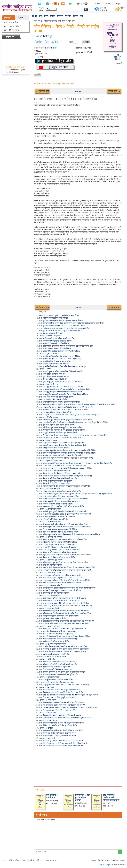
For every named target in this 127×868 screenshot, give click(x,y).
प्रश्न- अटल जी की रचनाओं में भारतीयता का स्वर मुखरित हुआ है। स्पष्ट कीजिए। (65, 636)
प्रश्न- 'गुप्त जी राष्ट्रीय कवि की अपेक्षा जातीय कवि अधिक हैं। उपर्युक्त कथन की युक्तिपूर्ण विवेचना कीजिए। (74, 422)
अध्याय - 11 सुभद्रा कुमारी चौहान (50, 509)
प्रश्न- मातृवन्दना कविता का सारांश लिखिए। (53, 657)
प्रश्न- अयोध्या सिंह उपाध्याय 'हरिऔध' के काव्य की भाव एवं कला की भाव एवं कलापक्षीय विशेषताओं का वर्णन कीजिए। (78, 405)
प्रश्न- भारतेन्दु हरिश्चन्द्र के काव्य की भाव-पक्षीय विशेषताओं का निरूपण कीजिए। (65, 389)
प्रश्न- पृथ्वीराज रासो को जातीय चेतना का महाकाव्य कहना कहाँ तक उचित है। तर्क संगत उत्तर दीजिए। (72, 323)
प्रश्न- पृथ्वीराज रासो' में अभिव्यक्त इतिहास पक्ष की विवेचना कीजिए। (61, 331)
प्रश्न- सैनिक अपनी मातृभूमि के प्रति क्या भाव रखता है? (57, 710)
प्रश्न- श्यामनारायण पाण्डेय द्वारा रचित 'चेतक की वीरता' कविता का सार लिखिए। (65, 580)
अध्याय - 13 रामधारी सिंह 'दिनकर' (51, 537)
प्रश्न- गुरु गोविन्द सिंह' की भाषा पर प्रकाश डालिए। (55, 361)
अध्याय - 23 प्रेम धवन (47, 687)
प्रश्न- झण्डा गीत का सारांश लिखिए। (51, 565)
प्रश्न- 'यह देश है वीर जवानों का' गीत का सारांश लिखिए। (57, 682)
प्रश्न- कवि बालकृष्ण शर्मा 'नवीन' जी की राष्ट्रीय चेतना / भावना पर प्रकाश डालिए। (65, 527)
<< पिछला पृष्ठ (42, 91)
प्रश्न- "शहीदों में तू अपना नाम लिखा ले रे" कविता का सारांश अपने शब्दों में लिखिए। (66, 606)
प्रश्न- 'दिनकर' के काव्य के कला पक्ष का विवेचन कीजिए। (57, 545)
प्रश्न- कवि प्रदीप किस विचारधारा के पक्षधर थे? (55, 667)
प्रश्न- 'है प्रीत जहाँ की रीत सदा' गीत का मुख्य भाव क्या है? (58, 733)
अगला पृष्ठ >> (114, 91)
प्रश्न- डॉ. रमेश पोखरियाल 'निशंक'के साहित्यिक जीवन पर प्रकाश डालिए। (63, 652)
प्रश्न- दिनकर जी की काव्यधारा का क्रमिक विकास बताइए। (58, 552)
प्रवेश (82, 16)
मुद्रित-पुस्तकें (8, 18)
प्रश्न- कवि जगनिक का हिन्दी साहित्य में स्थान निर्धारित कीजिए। (60, 351)
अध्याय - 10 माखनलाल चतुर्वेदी (50, 489)
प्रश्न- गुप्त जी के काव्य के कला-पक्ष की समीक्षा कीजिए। (57, 425)
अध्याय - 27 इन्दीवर (46, 728)
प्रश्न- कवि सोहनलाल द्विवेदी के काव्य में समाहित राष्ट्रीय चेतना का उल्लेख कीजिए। (65, 613)
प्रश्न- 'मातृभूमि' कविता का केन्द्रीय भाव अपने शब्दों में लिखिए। (59, 616)
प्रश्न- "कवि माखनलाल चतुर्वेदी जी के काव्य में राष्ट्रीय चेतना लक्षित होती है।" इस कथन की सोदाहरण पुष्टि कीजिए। (76, 494)
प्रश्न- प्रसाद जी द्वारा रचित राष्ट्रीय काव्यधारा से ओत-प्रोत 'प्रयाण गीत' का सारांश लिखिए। (68, 453)
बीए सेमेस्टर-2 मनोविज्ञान (52, 796)
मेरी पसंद (68, 16)
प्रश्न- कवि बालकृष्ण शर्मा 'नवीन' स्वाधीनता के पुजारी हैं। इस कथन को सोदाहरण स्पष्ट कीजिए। (70, 534)
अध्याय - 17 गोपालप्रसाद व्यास (49, 596)
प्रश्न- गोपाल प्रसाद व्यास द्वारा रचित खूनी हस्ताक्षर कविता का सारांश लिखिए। (64, 603)
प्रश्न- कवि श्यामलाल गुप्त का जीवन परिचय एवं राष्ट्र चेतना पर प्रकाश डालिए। (64, 562)
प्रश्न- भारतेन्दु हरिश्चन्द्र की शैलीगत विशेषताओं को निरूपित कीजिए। (61, 387)
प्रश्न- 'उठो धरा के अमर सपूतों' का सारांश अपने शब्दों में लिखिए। (60, 590)
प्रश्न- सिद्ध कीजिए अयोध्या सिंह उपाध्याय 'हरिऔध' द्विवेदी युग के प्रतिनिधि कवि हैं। (66, 407)
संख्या (71, 42)
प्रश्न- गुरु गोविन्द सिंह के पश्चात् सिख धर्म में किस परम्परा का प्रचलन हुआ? (63, 366)
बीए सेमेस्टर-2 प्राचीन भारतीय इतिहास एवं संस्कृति (111, 798)
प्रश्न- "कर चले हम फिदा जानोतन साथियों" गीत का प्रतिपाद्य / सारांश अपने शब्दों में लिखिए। (69, 708)
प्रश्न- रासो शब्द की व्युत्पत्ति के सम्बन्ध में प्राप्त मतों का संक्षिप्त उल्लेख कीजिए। (64, 328)
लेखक (98, 4)
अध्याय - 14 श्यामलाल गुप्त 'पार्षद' (51, 560)
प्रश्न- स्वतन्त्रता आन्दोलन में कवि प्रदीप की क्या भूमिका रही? (59, 674)
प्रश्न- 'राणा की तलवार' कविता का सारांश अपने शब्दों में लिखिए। (60, 583)
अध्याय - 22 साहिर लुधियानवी (49, 677)
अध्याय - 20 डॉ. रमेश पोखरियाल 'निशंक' (53, 644)
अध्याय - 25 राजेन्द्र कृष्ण (47, 713)
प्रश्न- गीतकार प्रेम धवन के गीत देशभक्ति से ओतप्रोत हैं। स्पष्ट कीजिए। (62, 692)
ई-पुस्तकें (20, 18)
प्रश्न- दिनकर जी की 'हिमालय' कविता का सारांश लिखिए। (58, 557)
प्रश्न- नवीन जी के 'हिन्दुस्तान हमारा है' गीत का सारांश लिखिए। (59, 532)
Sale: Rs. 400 (46, 42)
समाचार (53, 16)
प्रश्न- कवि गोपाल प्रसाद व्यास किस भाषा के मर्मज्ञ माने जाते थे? (60, 601)
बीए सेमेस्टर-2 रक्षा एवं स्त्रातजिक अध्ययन (82, 798)
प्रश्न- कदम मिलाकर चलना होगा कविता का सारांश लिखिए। (58, 639)
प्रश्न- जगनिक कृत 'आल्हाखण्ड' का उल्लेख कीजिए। (56, 341)
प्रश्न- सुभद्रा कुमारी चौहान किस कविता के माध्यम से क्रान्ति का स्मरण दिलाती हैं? (65, 514)
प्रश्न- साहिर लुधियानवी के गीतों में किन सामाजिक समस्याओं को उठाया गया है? (65, 685)
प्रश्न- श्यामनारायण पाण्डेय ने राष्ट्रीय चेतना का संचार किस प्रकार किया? (62, 578)
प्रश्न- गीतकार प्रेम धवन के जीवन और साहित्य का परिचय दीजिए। (60, 690)
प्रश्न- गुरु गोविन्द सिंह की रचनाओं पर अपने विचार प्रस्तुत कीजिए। (60, 359)
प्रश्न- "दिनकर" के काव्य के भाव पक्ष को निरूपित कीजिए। (58, 542)
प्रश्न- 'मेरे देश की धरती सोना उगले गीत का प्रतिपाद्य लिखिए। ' (59, 725)
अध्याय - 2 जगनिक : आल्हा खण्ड (50, 336)
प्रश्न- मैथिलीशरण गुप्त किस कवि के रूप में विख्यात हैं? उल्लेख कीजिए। (62, 430)
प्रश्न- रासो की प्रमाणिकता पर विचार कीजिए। (54, 318)
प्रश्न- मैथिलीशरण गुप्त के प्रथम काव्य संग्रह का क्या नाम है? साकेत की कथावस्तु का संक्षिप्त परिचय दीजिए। (74, 435)
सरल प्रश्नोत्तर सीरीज (50, 48)
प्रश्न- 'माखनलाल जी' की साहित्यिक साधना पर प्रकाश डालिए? (59, 496)
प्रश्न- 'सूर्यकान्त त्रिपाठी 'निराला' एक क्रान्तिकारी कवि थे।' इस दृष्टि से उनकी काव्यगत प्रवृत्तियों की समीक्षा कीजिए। (76, 463)
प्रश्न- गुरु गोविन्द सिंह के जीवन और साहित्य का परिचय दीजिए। (60, 356)
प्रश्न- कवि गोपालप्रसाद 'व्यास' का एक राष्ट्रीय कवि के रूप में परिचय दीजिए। (64, 598)
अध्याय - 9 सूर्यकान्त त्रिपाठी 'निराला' (51, 461)
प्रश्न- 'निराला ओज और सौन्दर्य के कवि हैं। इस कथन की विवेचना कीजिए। (63, 466)
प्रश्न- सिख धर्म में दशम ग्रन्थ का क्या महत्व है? (54, 364)
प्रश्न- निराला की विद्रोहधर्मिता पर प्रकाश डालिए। (55, 483)
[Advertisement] (44, 766)
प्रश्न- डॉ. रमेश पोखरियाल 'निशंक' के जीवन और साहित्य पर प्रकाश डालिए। (63, 646)
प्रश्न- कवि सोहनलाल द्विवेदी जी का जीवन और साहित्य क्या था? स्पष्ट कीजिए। (64, 611)
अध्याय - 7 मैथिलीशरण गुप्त (49, 417)
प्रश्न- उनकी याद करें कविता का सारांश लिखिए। (55, 641)
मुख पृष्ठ (34, 16)
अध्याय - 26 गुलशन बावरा (48, 720)
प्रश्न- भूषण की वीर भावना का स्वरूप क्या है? (54, 377)
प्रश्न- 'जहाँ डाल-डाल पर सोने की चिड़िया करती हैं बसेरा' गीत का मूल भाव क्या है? (65, 718)
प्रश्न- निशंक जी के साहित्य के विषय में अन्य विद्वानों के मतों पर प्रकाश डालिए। (64, 649)
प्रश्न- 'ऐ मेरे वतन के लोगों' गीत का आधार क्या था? (56, 669)
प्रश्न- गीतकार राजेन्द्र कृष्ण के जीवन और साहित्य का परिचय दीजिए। (61, 715)
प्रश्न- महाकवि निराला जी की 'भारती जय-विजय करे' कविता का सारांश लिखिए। (65, 486)
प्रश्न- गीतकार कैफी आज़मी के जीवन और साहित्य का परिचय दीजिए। (62, 702)
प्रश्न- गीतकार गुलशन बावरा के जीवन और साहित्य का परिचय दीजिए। (62, 723)
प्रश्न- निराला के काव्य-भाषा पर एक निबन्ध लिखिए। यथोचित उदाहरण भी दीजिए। (66, 468)
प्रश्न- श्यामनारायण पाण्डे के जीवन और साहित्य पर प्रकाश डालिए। (60, 575)
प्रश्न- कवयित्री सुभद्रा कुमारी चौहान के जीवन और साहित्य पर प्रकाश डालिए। (64, 511)
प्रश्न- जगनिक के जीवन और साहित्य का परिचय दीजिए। (57, 338)
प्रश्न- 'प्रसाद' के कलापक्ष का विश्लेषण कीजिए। (54, 448)
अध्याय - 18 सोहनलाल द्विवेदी (49, 608)
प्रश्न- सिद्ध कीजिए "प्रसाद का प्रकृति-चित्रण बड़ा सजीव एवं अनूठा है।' (62, 443)
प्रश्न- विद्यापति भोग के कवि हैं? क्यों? (51, 333)
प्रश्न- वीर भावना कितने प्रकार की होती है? (53, 379)
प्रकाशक (108, 4)
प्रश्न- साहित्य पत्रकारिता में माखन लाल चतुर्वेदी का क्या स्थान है (59, 501)
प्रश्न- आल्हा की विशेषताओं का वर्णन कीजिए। (54, 343)
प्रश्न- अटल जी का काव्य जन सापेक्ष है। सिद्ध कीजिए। (56, 634)
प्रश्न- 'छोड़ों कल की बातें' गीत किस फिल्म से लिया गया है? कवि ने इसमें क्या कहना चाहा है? (69, 695)
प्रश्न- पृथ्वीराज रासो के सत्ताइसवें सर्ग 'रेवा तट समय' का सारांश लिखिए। (62, 326)
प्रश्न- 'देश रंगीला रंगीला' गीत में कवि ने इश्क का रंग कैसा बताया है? (61, 746)
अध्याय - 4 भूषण (45, 369)
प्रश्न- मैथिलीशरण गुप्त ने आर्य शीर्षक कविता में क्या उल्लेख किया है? (61, 438)
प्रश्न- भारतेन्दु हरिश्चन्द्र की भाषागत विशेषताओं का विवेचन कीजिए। (61, 392)
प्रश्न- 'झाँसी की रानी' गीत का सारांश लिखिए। (54, 519)
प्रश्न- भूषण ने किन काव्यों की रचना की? (52, 374)
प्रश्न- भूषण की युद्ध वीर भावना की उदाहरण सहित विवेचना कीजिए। (61, 382)
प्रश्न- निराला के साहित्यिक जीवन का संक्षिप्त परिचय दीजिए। (59, 478)
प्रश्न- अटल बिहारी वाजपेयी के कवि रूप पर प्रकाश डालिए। (58, 631)
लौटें (39, 75)
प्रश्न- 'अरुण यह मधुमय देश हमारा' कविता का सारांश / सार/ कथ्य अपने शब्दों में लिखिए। (68, 450)
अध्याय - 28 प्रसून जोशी (47, 738)
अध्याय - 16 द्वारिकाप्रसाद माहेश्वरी (51, 585)
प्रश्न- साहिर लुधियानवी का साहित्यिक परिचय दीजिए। (56, 680)
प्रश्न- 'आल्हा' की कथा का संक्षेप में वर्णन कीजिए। (55, 348)
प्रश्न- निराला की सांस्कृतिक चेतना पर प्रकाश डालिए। (56, 481)
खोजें (40, 16)
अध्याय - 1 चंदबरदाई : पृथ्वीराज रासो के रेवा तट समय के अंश (59, 315)
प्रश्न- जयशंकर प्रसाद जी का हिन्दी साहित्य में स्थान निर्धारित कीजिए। (61, 455)
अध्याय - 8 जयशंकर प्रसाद (48, 440)
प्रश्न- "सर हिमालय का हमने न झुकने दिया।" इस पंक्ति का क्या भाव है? (62, 705)
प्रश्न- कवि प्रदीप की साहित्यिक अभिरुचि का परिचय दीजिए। (59, 664)
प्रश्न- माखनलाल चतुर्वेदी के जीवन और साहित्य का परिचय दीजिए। (60, 491)
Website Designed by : (107, 865)
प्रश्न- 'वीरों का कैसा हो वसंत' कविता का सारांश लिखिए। (57, 517)
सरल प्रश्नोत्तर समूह (43, 36)
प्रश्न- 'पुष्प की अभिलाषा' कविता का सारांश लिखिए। (56, 504)
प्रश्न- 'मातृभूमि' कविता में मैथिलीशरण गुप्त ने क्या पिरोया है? (59, 433)
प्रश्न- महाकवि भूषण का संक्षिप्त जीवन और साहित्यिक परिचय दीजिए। (62, 371)
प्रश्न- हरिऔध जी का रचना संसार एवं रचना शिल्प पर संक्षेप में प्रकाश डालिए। (64, 410)
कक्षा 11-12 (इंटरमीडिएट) (12, 26)
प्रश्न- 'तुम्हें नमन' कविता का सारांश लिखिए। (53, 618)
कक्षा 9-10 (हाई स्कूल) (11, 30)
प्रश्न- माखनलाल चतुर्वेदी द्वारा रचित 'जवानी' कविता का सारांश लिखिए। (62, 506)
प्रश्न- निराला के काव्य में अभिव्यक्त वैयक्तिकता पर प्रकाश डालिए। (61, 473)
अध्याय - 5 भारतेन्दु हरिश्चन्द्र (49, 384)
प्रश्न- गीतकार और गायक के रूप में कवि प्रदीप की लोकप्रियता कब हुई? (62, 672)
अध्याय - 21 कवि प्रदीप (47, 659)
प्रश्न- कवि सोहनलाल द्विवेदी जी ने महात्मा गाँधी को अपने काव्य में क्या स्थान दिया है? (67, 621)
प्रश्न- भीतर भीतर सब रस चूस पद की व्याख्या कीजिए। (57, 397)
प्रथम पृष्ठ (78, 91)
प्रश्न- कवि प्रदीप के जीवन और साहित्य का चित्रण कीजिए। (58, 662)
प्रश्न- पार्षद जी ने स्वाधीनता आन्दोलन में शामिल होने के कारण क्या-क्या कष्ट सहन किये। (67, 568)
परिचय (46, 16)
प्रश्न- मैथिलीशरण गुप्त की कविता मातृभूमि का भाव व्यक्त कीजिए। (61, 427)
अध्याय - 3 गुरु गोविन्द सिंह (48, 354)
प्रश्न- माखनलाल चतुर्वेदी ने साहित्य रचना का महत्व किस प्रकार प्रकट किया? (64, 499)
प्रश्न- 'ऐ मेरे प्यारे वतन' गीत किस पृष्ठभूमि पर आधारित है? (58, 697)
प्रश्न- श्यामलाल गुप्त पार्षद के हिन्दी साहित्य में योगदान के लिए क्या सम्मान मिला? (65, 570)
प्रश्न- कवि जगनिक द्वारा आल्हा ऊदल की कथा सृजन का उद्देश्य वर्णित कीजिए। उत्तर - (67, 346)
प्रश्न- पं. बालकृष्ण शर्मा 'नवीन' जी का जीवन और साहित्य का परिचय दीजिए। (64, 524)
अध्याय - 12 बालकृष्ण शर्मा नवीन (50, 522)
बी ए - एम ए (38, 21)
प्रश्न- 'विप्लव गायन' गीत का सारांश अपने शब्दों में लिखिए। (58, 529)
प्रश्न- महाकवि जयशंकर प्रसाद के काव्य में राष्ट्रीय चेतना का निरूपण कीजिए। (64, 445)
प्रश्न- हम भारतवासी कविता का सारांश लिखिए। (54, 654)
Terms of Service (51, 860)
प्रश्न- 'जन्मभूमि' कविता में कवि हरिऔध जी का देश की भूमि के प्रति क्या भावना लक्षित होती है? (70, 415)
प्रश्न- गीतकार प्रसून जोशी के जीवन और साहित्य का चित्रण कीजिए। (61, 741)
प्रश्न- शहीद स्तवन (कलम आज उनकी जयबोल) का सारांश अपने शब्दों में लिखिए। (65, 555)
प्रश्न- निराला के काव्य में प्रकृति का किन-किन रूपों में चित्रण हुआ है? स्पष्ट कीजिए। (66, 476)
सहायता (75, 16)
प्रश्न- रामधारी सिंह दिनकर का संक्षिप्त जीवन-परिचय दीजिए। (59, 547)
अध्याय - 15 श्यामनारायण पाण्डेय (50, 573)
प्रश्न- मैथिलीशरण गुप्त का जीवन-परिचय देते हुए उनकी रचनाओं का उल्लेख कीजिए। (66, 420)
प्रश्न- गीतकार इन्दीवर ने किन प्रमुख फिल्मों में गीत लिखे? (58, 736)
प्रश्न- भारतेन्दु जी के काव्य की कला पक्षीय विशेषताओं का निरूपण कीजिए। (63, 394)
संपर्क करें (60, 16)
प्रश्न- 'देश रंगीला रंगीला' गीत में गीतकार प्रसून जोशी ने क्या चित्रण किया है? (63, 743)
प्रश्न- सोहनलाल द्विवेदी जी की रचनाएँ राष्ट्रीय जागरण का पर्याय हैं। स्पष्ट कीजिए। (65, 624)
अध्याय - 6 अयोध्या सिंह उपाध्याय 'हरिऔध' (53, 399)
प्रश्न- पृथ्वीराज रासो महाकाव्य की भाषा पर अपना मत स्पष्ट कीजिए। (61, 320)
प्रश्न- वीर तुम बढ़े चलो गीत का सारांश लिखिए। (54, 593)
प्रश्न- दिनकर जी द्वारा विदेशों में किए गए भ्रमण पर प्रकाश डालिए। (60, 550)
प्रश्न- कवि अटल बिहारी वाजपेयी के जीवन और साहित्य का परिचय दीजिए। (63, 629)
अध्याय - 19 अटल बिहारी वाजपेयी (51, 626)
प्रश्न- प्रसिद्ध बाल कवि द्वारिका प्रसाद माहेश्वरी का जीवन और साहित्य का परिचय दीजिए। (68, 588)
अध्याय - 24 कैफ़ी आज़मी (48, 700)
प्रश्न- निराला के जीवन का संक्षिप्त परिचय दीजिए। (55, 471)
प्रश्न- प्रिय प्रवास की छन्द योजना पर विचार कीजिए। (56, 412)
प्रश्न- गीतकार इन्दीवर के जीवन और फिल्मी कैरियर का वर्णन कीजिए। (62, 730)
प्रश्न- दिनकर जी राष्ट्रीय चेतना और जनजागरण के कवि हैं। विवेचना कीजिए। (63, 539)
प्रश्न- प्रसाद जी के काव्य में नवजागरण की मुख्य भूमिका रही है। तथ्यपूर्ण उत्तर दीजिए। (66, 458)
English (119, 4)
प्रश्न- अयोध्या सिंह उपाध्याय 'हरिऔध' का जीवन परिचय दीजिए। (60, 402)
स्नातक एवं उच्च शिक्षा (11, 22)
